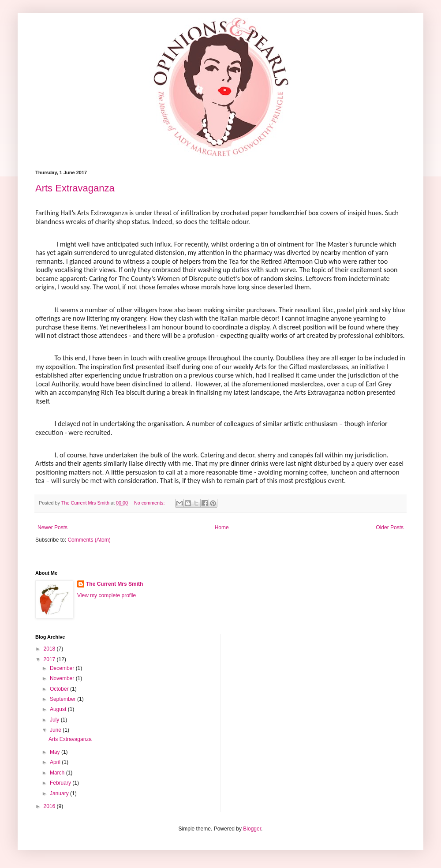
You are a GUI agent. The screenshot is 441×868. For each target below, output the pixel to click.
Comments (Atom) (89, 540)
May (56, 752)
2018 (50, 649)
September (64, 699)
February (61, 783)
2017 (50, 659)
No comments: (150, 503)
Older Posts (390, 528)
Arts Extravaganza (75, 188)
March (58, 773)
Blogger (252, 829)
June (56, 730)
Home (222, 528)
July (55, 720)
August (59, 709)
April (56, 762)
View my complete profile (107, 595)
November (63, 678)
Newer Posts (52, 528)
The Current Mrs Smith (114, 584)
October (60, 689)
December (63, 668)
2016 (50, 806)
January (60, 793)
